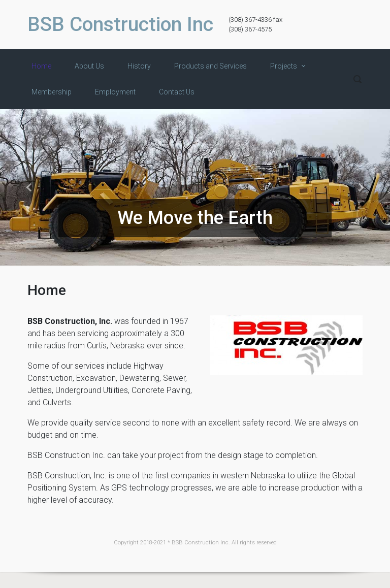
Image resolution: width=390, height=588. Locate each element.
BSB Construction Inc (120, 24)
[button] (29, 187)
